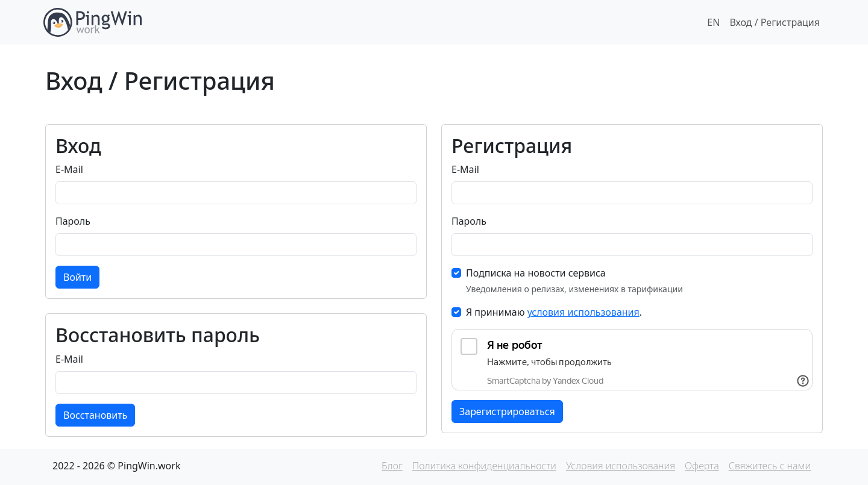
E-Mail (69, 169)
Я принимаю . (554, 312)
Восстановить (95, 415)
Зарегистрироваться (507, 411)
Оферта (702, 466)
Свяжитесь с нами (770, 466)
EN (713, 22)
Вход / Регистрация (775, 22)
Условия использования (621, 466)
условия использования (583, 312)
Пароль (73, 221)
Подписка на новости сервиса (536, 273)
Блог (392, 466)
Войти (77, 277)
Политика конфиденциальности (484, 466)
